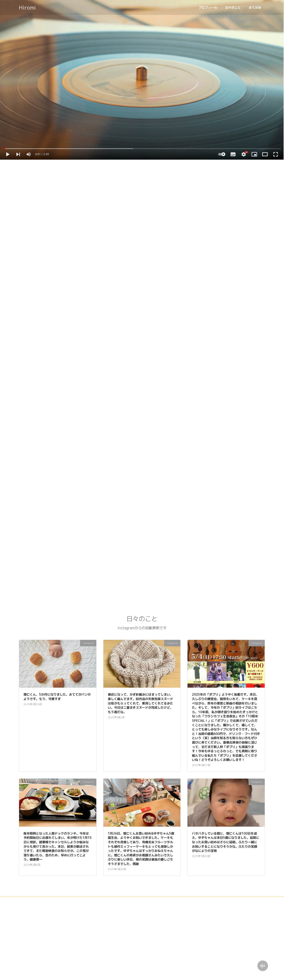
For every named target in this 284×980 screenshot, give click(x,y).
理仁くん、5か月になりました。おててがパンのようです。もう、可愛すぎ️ (57, 697)
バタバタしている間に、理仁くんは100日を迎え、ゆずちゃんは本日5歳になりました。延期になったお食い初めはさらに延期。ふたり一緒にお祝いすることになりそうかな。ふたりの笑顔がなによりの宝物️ (226, 843)
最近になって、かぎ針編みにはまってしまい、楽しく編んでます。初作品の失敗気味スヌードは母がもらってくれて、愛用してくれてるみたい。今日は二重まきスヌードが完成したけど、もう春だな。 (140, 704)
